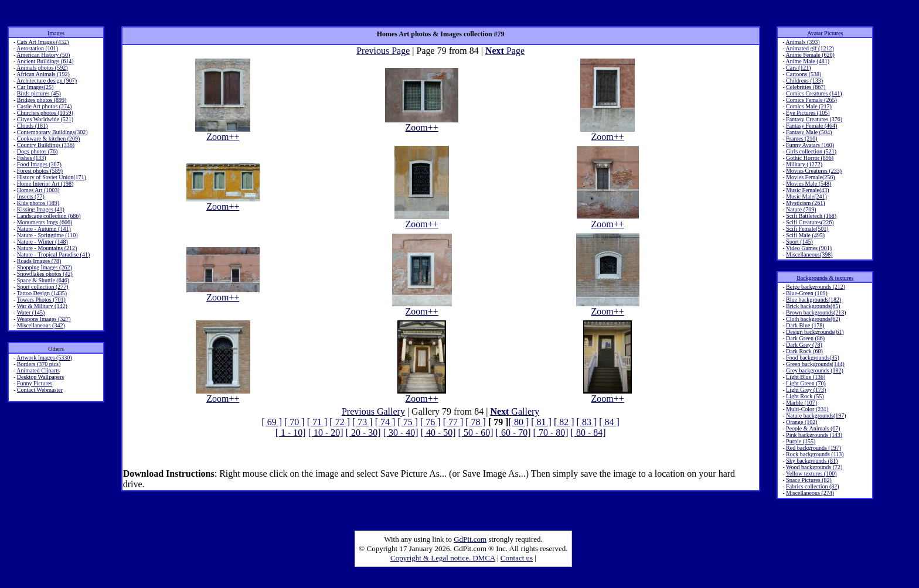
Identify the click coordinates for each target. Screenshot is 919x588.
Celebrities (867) (806, 87)
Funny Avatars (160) (810, 145)
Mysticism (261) (805, 203)
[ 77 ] (453, 422)
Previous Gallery (373, 411)
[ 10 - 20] (326, 433)
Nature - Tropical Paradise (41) (53, 254)
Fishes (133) (32, 158)
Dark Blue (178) (805, 325)
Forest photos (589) (40, 171)
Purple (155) (801, 441)
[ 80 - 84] (588, 433)
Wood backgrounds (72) (814, 467)
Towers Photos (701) (41, 300)
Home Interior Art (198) (45, 184)
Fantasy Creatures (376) (814, 119)
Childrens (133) (804, 81)
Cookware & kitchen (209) (48, 139)
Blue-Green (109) (807, 293)
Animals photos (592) (42, 68)
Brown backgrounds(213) (816, 312)
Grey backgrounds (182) (815, 370)
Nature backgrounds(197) (816, 416)
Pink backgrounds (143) (814, 435)
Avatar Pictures (825, 33)
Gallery (515, 411)
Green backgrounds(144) (815, 364)
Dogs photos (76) (37, 151)
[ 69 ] (272, 422)
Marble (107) (801, 403)
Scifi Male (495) (805, 235)
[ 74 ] (385, 422)
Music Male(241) (806, 196)
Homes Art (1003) (38, 190)
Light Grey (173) (806, 390)
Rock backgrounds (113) (815, 454)
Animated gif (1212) (810, 48)
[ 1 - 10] (291, 433)
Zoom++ (223, 133)
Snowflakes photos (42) (45, 274)
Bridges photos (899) (42, 100)
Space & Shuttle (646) (43, 280)
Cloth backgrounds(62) (813, 319)
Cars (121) (799, 68)
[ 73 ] (363, 422)
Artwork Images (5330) (44, 358)
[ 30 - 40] (401, 433)
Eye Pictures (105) (808, 113)
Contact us (517, 558)
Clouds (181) (33, 126)
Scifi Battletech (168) (811, 216)
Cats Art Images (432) (43, 42)
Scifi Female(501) (807, 229)
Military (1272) (804, 164)
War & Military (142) (42, 306)
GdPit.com (470, 539)
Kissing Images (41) (41, 209)
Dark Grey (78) (804, 345)
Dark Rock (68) (804, 351)
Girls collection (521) (811, 151)
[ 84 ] (609, 422)
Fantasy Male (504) (809, 132)
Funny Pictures (35, 383)
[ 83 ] (587, 422)
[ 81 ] (541, 422)
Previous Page (383, 51)
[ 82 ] (564, 422)
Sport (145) (799, 242)
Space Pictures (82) (809, 480)
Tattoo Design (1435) (42, 293)
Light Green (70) (806, 383)
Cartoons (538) (804, 74)
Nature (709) (801, 209)
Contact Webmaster (40, 390)
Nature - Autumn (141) (44, 229)
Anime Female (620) (810, 55)
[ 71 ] (317, 422)
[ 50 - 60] (476, 433)
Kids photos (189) (38, 203)
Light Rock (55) (805, 396)
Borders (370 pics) (39, 364)
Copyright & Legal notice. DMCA (443, 558)
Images (56, 33)
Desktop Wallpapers (40, 377)
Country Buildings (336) (46, 145)
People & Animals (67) (813, 428)
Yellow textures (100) (811, 474)
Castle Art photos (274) (45, 106)
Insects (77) (31, 196)
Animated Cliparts (38, 370)
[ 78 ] (476, 422)
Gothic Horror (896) (810, 158)
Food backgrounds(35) (813, 358)
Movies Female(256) (811, 177)
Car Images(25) (35, 87)
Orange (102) (802, 422)
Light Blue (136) (806, 377)
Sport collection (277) (43, 287)
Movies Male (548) (809, 184)
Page (505, 51)
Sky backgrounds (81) (812, 461)
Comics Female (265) (811, 100)
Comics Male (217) (809, 106)
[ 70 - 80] (551, 433)
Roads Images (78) (39, 261)
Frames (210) (802, 139)
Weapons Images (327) (44, 319)
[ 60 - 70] (513, 433)
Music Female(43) (808, 190)
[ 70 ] (295, 422)
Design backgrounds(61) (815, 332)
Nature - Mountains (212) (47, 248)
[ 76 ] (430, 422)
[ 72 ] (340, 422)
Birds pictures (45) (39, 93)
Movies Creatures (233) (814, 171)
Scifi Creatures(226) (810, 222)
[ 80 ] (519, 422)
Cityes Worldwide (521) (45, 119)
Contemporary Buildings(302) (52, 132)
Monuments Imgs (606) (45, 222)
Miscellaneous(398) (809, 254)
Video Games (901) (809, 248)
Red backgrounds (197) (814, 448)
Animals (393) (803, 42)
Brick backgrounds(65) (813, 306)
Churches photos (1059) (45, 113)
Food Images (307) (39, 164)
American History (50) (43, 55)
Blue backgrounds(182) (814, 300)
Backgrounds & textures (825, 278)
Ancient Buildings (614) (45, 61)
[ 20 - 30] (363, 433)
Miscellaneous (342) (41, 325)
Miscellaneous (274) (810, 493)
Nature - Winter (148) (42, 242)
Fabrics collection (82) (813, 486)
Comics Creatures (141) (814, 93)
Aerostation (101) (37, 48)
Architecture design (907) (47, 81)
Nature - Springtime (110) (47, 235)
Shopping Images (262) (45, 267)
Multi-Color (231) (807, 409)
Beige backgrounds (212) (816, 287)
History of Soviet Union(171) (52, 177)
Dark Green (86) (805, 338)
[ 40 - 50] (438, 433)
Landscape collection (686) (49, 216)
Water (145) (31, 312)
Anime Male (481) (808, 61)
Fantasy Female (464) (811, 126)
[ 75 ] (408, 422)
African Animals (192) (43, 74)
